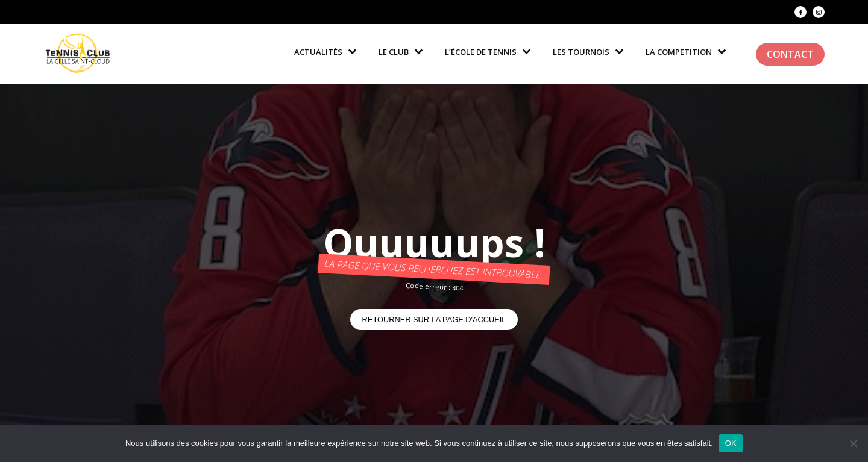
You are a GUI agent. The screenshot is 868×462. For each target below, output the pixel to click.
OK (731, 443)
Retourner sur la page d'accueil (434, 320)
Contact (790, 54)
